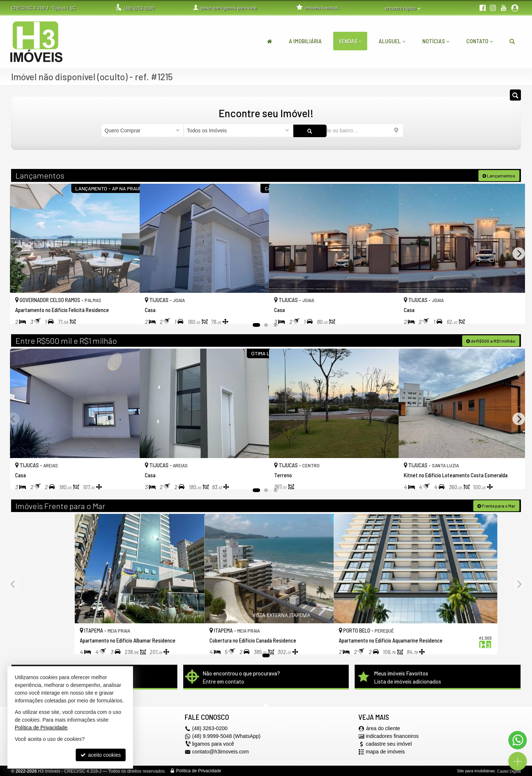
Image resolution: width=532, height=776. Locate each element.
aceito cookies (101, 755)
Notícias (436, 41)
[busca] (512, 41)
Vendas (350, 41)
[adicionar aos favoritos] (126, 311)
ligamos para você (213, 743)
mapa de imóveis (385, 751)
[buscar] (417, 131)
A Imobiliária (305, 41)
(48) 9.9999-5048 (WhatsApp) (226, 736)
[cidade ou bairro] (348, 131)
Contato (480, 41)
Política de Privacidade (199, 770)
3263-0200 (139, 9)
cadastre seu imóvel (389, 743)
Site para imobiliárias (476, 770)
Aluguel (392, 41)
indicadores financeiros (392, 736)
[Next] (519, 253)
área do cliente (383, 728)
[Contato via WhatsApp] (518, 740)
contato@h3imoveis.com (221, 751)
